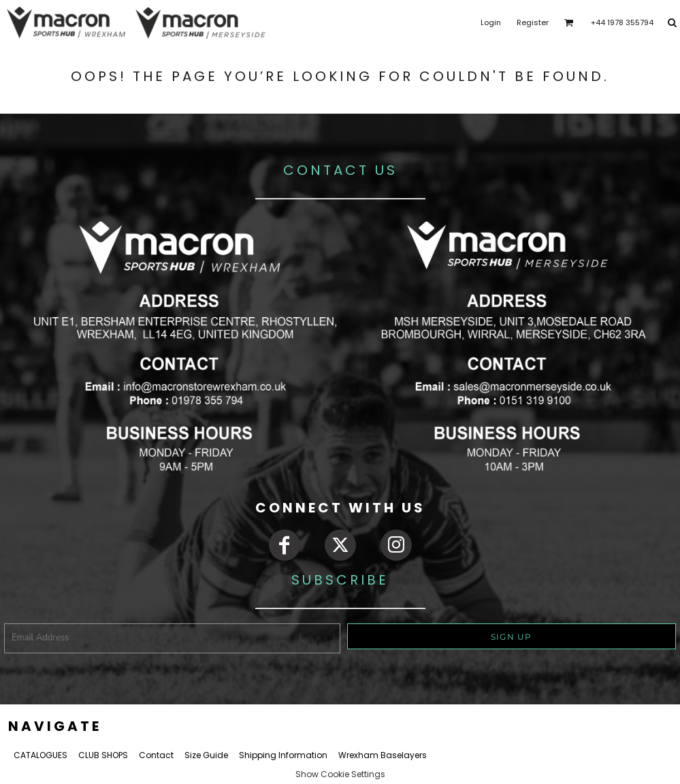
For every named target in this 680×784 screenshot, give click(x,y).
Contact (156, 755)
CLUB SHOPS (103, 755)
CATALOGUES (41, 755)
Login (491, 22)
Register (533, 22)
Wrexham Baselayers (383, 755)
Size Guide (206, 755)
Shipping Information (283, 755)
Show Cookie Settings (340, 774)
